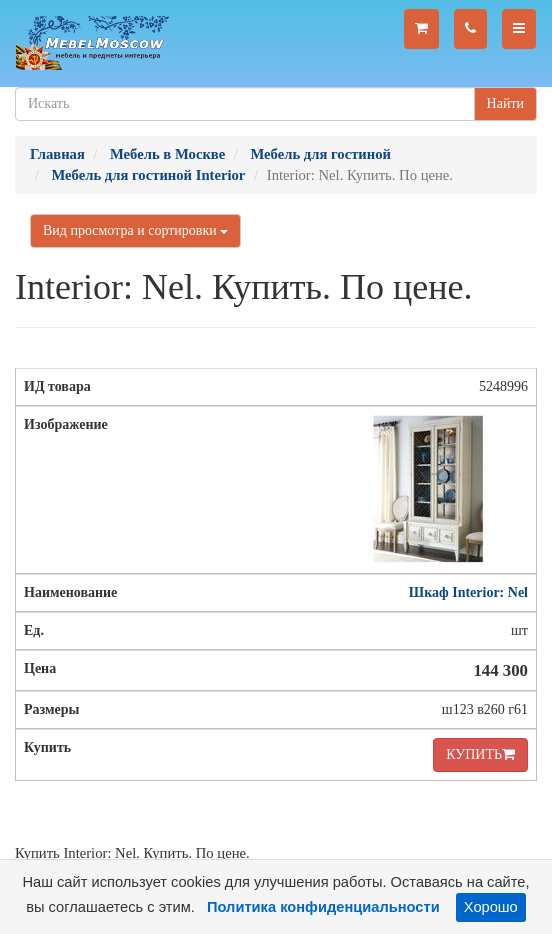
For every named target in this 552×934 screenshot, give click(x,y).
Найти (505, 103)
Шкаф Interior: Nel (468, 592)
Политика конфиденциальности (323, 907)
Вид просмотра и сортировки (135, 230)
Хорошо (491, 907)
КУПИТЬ (480, 754)
